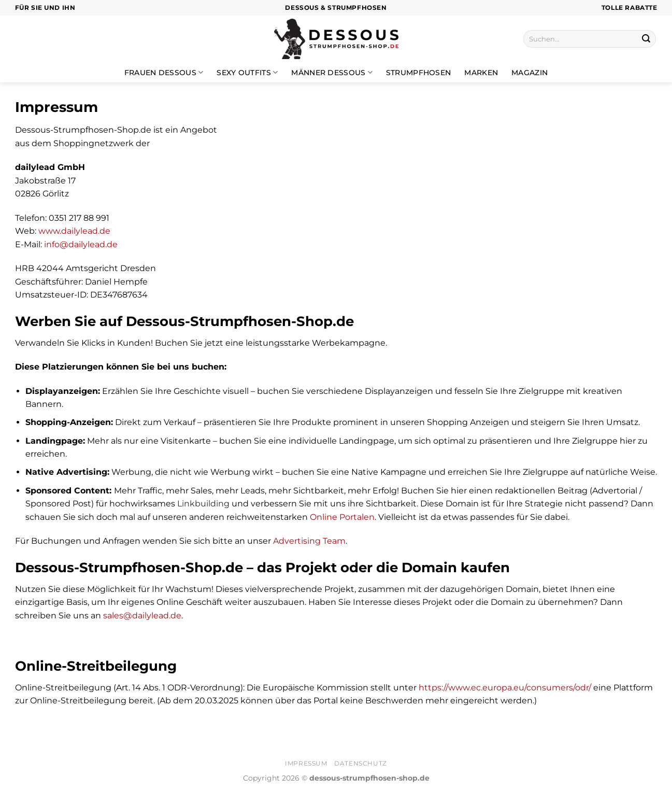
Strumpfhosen (418, 73)
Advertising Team (309, 541)
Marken (481, 73)
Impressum (306, 763)
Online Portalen (342, 517)
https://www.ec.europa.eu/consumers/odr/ (505, 688)
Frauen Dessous (164, 72)
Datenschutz (361, 763)
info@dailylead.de (81, 244)
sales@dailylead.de (142, 616)
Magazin (530, 73)
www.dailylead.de (74, 231)
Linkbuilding (203, 504)
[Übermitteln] (646, 39)
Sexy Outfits (247, 72)
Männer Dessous (332, 72)
